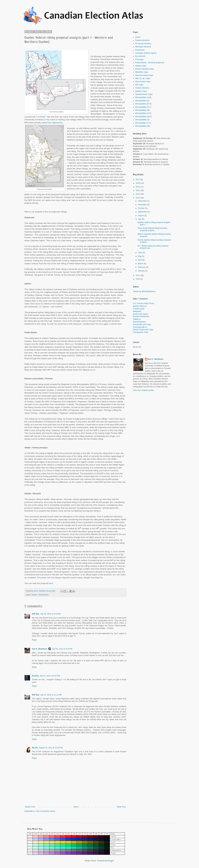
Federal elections (142, 40)
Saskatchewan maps (144, 94)
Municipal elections (143, 47)
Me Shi (35, 748)
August (141, 216)
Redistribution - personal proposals (150, 63)
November (143, 205)
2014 (138, 190)
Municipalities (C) (142, 101)
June (140, 253)
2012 (138, 198)
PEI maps (139, 85)
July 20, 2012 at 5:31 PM (62, 649)
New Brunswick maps (144, 75)
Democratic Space (141, 314)
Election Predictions (141, 317)
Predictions (140, 50)
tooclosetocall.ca (140, 327)
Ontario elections (142, 88)
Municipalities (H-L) (143, 107)
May (140, 256)
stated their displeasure (52, 123)
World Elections (139, 322)
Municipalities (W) (143, 126)
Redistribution (44, 595)
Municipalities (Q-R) (143, 117)
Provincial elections (143, 44)
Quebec (35, 595)
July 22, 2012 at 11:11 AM (51, 695)
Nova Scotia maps (143, 82)
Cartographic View (141, 332)
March (141, 264)
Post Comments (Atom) (45, 811)
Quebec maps (141, 91)
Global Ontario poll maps (143, 330)
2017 (138, 180)
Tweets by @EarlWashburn (144, 291)
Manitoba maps (142, 72)
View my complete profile (143, 390)
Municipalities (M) (142, 110)
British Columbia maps (145, 69)
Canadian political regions (146, 53)
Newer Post (30, 807)
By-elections (140, 56)
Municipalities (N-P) (143, 113)
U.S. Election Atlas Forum (144, 303)
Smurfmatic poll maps (142, 324)
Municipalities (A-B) (143, 97)
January (142, 271)
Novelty (35, 676)
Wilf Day (36, 614)
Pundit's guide (139, 309)
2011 (138, 275)
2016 (138, 183)
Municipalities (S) (142, 120)
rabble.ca (137, 319)
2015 (138, 187)
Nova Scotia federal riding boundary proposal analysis (152, 229)
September (143, 212)
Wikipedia (137, 311)
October (142, 208)
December (143, 201)
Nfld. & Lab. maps (143, 78)
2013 (138, 194)
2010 (138, 279)
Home (76, 807)
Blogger (111, 861)
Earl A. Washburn (40, 649)
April (140, 260)
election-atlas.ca (140, 306)
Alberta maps (141, 66)
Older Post (121, 807)
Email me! (137, 347)
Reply (34, 640)
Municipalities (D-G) (143, 104)
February (142, 267)
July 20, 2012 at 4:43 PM (50, 614)
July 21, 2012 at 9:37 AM (50, 676)
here (51, 583)
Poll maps (139, 59)
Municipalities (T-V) (143, 123)
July (140, 219)
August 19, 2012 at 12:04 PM (51, 748)
